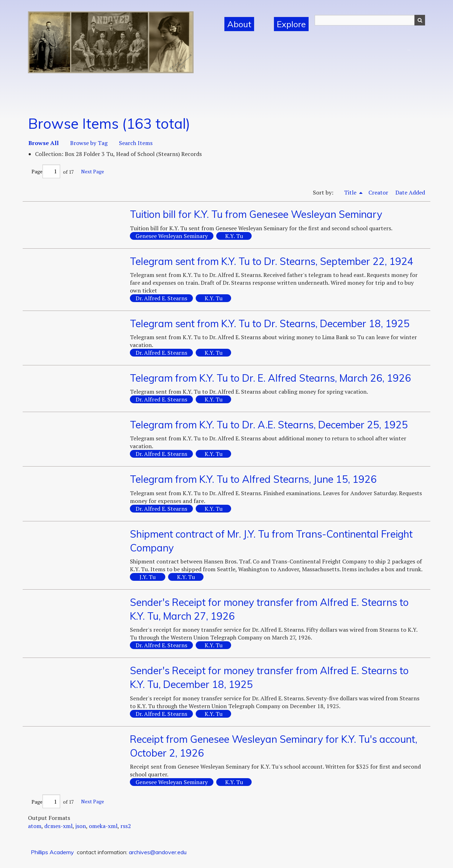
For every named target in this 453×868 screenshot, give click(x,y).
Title (351, 192)
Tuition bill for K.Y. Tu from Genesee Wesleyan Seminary (256, 214)
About (239, 24)
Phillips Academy (52, 852)
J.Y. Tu (148, 577)
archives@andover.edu (158, 852)
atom (35, 826)
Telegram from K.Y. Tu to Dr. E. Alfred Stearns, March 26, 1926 (270, 378)
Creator (378, 192)
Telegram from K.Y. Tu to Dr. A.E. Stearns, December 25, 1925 (269, 425)
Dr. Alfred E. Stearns (161, 298)
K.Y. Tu (234, 236)
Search (420, 20)
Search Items (136, 143)
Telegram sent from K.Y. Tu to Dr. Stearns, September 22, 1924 (272, 261)
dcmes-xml (58, 826)
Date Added (410, 192)
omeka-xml (103, 826)
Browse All (44, 143)
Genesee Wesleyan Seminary (172, 236)
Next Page (93, 171)
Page (46, 171)
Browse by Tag (89, 143)
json (81, 826)
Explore (291, 24)
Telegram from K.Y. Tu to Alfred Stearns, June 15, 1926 (253, 479)
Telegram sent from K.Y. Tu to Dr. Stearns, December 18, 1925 (270, 323)
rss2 (126, 826)
